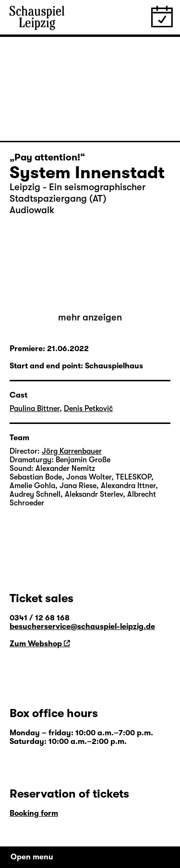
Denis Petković (88, 409)
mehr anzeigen (90, 317)
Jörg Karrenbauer (72, 451)
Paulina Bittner (35, 409)
